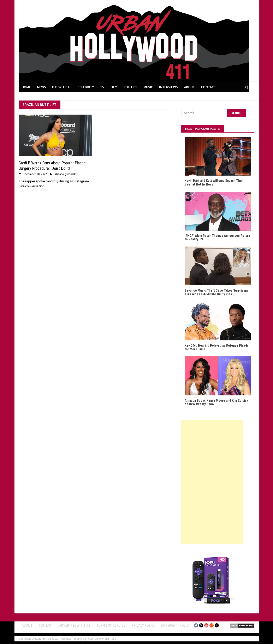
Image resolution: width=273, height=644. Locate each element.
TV (102, 87)
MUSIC (148, 87)
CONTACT (208, 87)
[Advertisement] (212, 482)
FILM (114, 87)
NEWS (41, 87)
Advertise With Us (75, 625)
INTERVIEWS (168, 87)
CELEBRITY (86, 87)
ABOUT (189, 87)
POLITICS (130, 87)
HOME (26, 87)
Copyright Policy (176, 625)
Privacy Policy (143, 625)
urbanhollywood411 (66, 174)
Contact (46, 625)
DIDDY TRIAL (62, 87)
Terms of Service (111, 625)
